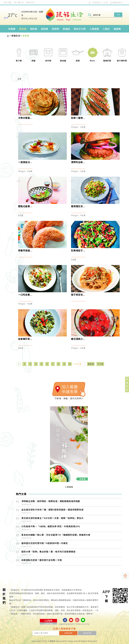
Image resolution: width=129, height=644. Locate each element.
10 (70, 364)
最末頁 (91, 364)
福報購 (117, 29)
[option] (17, 57)
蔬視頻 (55, 29)
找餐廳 (12, 29)
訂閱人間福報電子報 (64, 628)
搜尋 (118, 15)
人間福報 (94, 29)
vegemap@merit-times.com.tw (74, 624)
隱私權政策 (19, 2)
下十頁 (100, 364)
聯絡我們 (30, 2)
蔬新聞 (45, 29)
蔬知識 (34, 29)
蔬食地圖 (7, 2)
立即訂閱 (75, 633)
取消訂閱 (89, 633)
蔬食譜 (23, 29)
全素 (19, 79)
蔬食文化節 (80, 29)
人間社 (106, 29)
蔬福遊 (66, 29)
